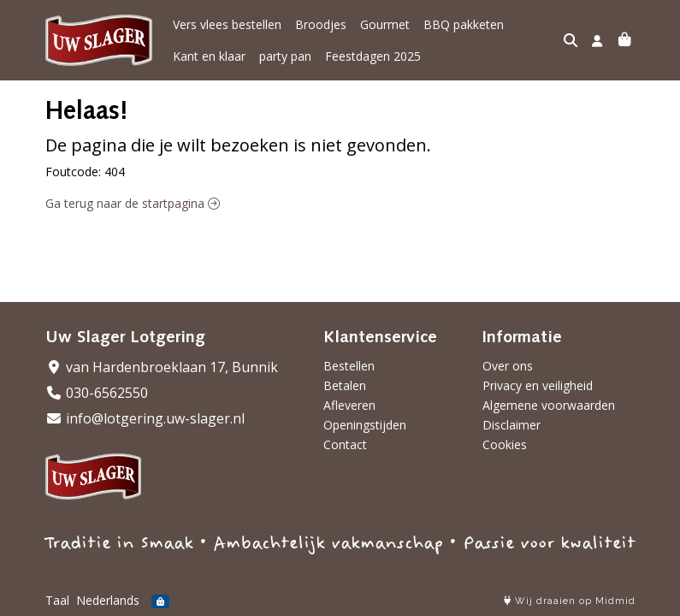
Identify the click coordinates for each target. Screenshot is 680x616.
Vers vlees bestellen (227, 24)
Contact (345, 444)
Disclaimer (511, 425)
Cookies (505, 444)
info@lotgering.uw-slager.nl (145, 418)
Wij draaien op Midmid (570, 601)
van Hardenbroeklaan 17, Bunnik (162, 367)
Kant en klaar (209, 56)
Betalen (345, 385)
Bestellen (349, 366)
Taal (57, 600)
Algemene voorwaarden (549, 405)
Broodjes (321, 24)
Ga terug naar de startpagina (133, 203)
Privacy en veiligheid (538, 385)
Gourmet (385, 24)
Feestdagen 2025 (373, 56)
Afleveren (349, 405)
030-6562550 (97, 393)
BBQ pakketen (464, 24)
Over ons (508, 366)
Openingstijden (365, 425)
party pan (285, 56)
